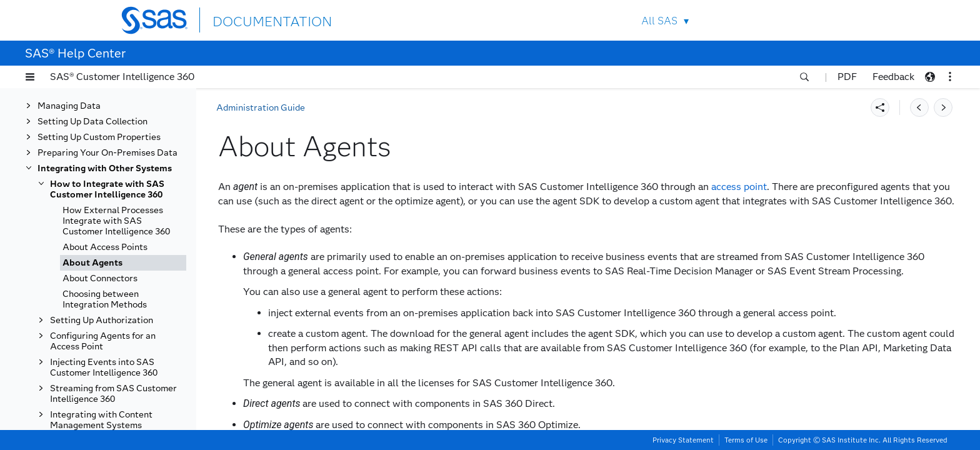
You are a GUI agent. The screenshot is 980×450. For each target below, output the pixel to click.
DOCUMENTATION (258, 20)
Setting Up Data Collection (92, 122)
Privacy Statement (683, 440)
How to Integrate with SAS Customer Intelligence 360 (107, 189)
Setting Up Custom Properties (99, 137)
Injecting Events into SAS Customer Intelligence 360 (104, 367)
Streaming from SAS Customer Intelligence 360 (113, 394)
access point (739, 187)
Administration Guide (261, 108)
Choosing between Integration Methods (105, 299)
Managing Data (69, 106)
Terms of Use (746, 440)
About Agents (92, 263)
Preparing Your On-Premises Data (107, 153)
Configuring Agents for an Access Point (103, 341)
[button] (30, 77)
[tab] (123, 263)
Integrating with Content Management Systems (101, 420)
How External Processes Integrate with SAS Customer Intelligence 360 (116, 221)
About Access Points (105, 247)
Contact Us (803, 20)
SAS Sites (833, 20)
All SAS (659, 21)
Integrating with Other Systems (105, 168)
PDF (847, 77)
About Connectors (100, 278)
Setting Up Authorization (102, 320)
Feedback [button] (893, 77)
